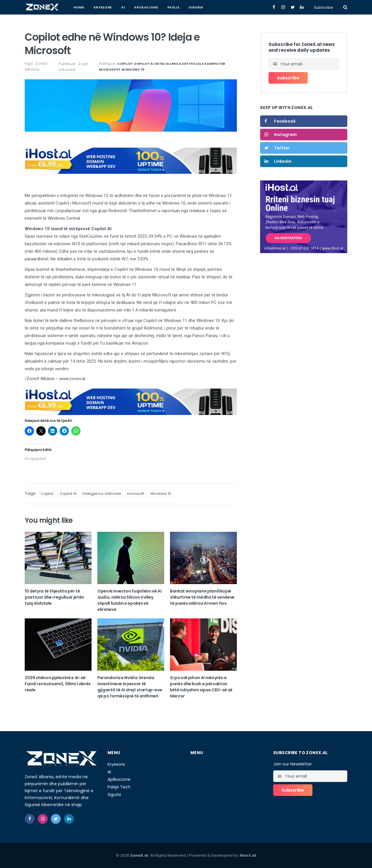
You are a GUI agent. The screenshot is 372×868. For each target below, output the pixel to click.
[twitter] (56, 819)
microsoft (110, 69)
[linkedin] (69, 819)
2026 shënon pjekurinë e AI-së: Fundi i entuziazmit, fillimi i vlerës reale (58, 684)
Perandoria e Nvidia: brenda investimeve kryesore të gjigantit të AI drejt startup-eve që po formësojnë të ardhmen (130, 687)
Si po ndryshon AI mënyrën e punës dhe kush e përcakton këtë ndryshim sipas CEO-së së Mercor (201, 687)
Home (79, 7)
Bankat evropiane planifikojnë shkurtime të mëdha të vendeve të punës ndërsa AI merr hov (202, 597)
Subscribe (323, 7)
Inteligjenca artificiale (179, 64)
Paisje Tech (119, 787)
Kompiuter (215, 64)
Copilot (125, 64)
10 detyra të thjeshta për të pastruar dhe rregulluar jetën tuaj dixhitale (54, 597)
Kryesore (103, 7)
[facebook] (30, 819)
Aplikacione (146, 7)
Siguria (196, 7)
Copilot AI (144, 64)
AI (123, 7)
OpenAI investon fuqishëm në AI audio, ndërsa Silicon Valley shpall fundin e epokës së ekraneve (129, 600)
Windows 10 (133, 69)
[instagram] (43, 819)
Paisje (174, 7)
